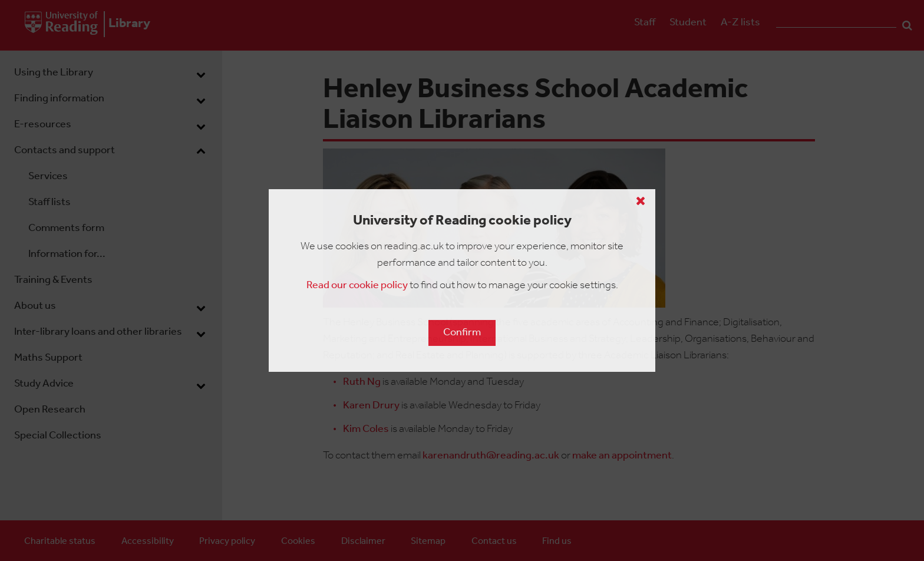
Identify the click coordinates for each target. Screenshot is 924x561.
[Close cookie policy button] (641, 201)
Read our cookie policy (357, 286)
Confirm (462, 333)
